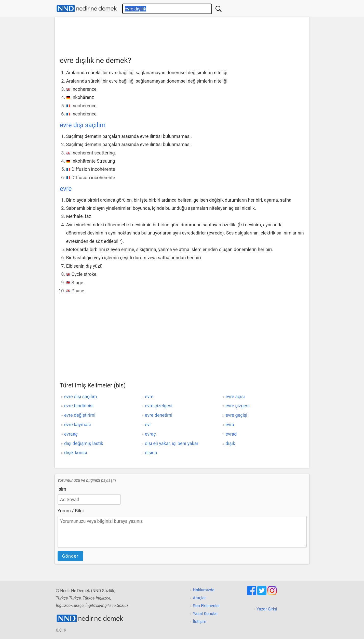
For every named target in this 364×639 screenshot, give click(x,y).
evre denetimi (159, 415)
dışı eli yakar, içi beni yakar (172, 443)
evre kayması (78, 425)
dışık (230, 443)
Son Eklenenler (206, 606)
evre (66, 189)
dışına (151, 453)
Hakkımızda (204, 590)
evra (230, 425)
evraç (150, 434)
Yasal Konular (205, 614)
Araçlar (199, 598)
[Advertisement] (182, 35)
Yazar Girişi (267, 609)
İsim (62, 489)
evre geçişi (237, 415)
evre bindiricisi (79, 406)
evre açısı (235, 396)
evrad (231, 434)
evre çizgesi (238, 406)
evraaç (71, 434)
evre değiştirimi (80, 415)
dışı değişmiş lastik (84, 443)
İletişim (200, 622)
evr (148, 425)
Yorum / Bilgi (71, 511)
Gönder (70, 556)
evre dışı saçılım (83, 125)
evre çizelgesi (159, 406)
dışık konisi (76, 453)
